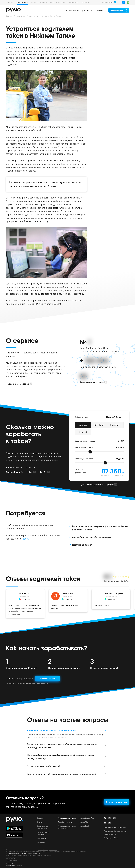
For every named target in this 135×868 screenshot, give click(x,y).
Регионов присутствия (92, 382)
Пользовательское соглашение (115, 828)
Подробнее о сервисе (17, 384)
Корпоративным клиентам (43, 833)
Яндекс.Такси (13, 472)
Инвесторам (73, 2)
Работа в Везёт (84, 826)
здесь (26, 539)
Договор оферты (110, 834)
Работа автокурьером (39, 2)
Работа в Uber (84, 822)
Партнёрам (85, 2)
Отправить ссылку (47, 679)
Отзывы (99, 10)
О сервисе (10, 2)
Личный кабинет (117, 10)
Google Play (125, 581)
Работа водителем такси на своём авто (67, 827)
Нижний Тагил (114, 417)
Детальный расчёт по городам (98, 484)
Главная (9, 16)
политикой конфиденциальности (47, 850)
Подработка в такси (65, 822)
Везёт (43, 472)
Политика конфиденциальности (116, 831)
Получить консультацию (117, 802)
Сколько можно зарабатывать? (80, 10)
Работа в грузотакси (58, 2)
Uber (30, 472)
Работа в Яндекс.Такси (87, 818)
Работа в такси (22, 2)
